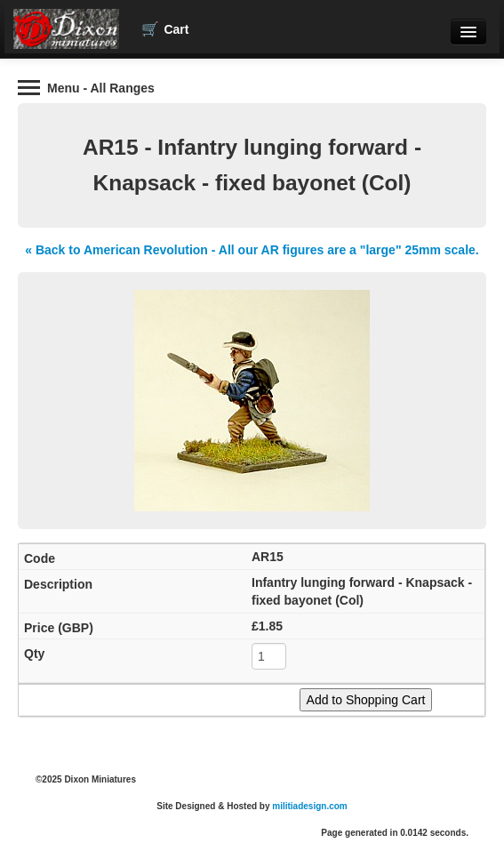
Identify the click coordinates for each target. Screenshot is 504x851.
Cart (165, 29)
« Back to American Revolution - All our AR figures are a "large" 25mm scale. (252, 250)
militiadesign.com (309, 806)
